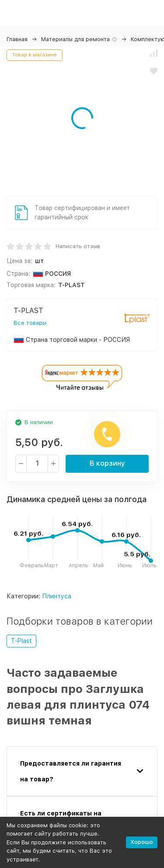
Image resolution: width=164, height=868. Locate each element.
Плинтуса (57, 596)
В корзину (107, 463)
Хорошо (142, 842)
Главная (17, 39)
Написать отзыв (78, 246)
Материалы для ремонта (75, 39)
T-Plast (21, 641)
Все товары (30, 323)
